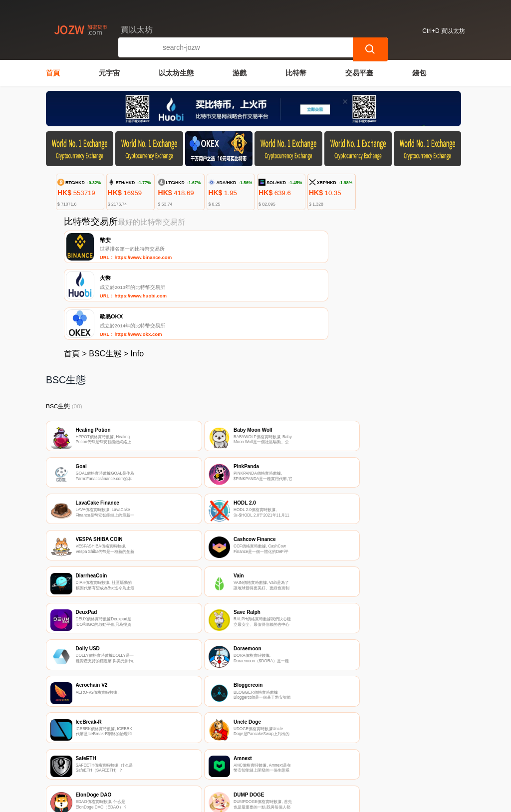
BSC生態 (105, 281)
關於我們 (204, 753)
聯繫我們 (156, 753)
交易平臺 (359, 73)
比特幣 (296, 73)
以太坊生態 (176, 73)
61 (304, 685)
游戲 (240, 73)
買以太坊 (205, 800)
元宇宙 (109, 73)
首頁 (53, 73)
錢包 (419, 73)
